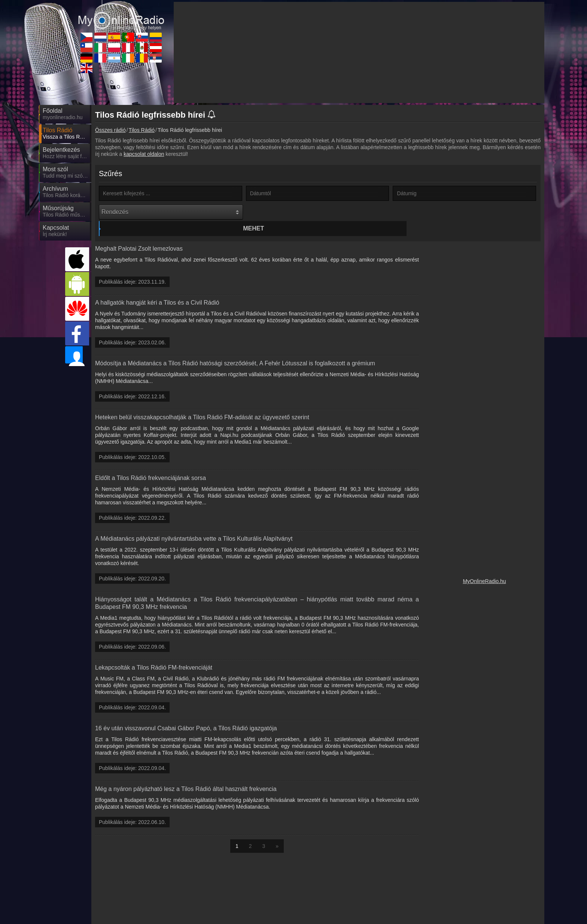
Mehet (319, 212)
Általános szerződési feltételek (484, 918)
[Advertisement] (484, 347)
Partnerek (273, 918)
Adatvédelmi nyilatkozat (419, 918)
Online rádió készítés (361, 918)
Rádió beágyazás (311, 918)
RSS (528, 918)
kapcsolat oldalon (144, 154)
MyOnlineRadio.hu (484, 567)
